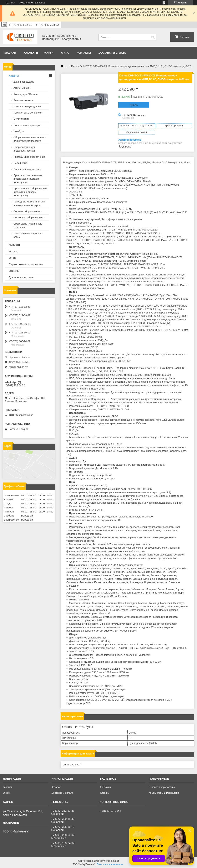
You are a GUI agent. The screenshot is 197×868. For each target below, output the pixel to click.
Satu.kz (115, 861)
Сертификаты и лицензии (26, 264)
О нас (65, 53)
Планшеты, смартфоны (27, 169)
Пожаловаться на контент (111, 864)
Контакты (84, 53)
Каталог (29, 53)
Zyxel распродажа (24, 82)
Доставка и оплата (112, 53)
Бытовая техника (23, 100)
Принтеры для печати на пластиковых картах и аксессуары (28, 179)
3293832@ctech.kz (19, 362)
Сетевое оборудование (27, 211)
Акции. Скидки (22, 88)
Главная (10, 53)
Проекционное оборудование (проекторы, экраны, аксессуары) (30, 192)
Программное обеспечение (29, 157)
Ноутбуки (19, 131)
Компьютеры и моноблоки (164, 793)
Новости (14, 245)
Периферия (20, 163)
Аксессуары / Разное (25, 94)
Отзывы (14, 271)
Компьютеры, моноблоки (28, 113)
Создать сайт (26, 3)
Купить (134, 105)
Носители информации (27, 125)
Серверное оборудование (28, 218)
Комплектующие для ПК (27, 107)
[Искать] (153, 37)
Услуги (49, 53)
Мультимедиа (21, 119)
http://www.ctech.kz (19, 357)
